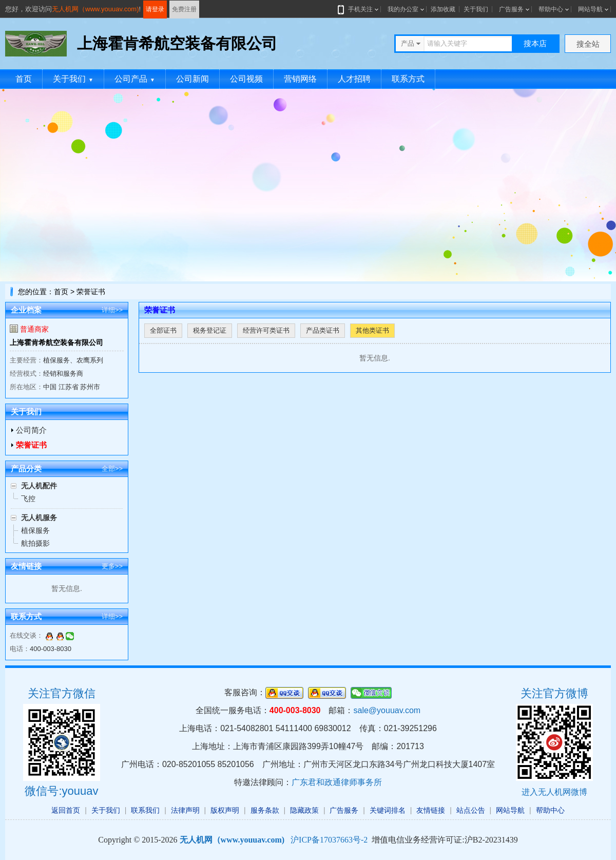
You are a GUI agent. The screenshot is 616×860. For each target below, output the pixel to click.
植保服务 (35, 530)
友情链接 (431, 810)
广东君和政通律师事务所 (337, 782)
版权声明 (225, 810)
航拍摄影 (35, 543)
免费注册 (184, 9)
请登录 (155, 9)
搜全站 (588, 44)
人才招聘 (354, 79)
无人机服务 (39, 518)
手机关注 (358, 9)
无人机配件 (39, 486)
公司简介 (31, 430)
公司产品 (135, 79)
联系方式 (408, 79)
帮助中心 (551, 9)
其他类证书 (372, 330)
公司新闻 (192, 79)
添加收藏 (443, 9)
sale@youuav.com (387, 710)
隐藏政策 (304, 810)
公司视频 (246, 79)
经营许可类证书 (266, 330)
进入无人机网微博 (554, 792)
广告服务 (511, 9)
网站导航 (590, 9)
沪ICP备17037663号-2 (329, 840)
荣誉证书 (31, 445)
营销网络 (300, 79)
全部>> (112, 469)
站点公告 (471, 810)
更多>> (112, 566)
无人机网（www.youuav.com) (95, 9)
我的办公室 (403, 9)
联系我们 (145, 810)
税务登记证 (210, 330)
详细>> (112, 310)
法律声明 (185, 810)
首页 (24, 79)
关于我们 (476, 9)
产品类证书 (323, 330)
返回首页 (66, 810)
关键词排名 (388, 810)
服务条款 (265, 810)
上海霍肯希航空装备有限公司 (56, 342)
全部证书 (163, 330)
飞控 (28, 499)
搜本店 (535, 43)
